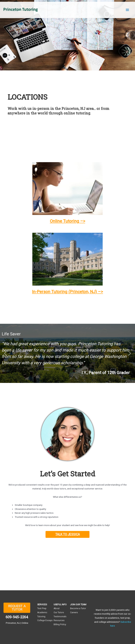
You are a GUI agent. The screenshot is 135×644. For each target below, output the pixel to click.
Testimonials (60, 617)
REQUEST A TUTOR (17, 608)
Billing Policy (60, 624)
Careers (74, 612)
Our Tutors (59, 612)
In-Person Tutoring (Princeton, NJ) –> (67, 292)
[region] (67, 353)
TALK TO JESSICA (68, 534)
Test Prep (42, 608)
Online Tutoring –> (68, 221)
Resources (59, 620)
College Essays (45, 620)
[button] (5, 353)
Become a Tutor (78, 608)
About (57, 608)
